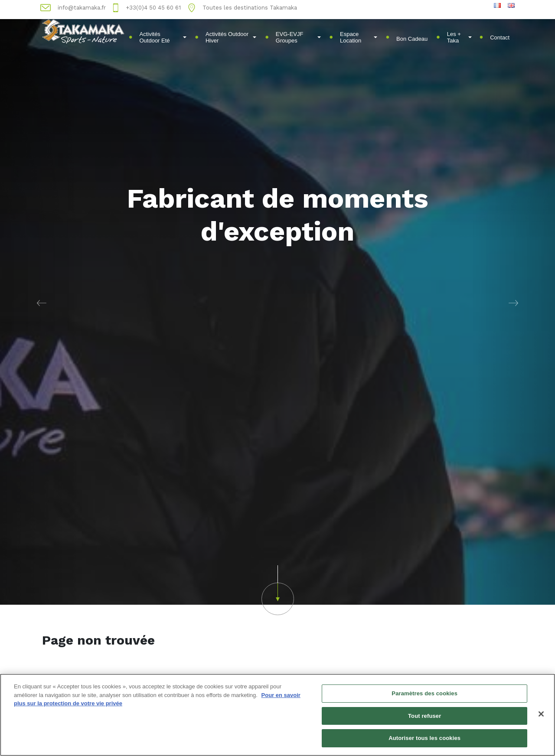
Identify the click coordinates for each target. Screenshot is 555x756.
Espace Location (359, 37)
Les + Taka (459, 37)
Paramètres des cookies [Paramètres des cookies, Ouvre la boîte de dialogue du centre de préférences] (424, 693)
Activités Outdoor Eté (163, 37)
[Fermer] (541, 714)
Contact (500, 37)
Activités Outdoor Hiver (231, 37)
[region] (277, 715)
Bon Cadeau (412, 39)
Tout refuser (424, 716)
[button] (42, 302)
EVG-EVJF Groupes (298, 37)
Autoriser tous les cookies (424, 738)
